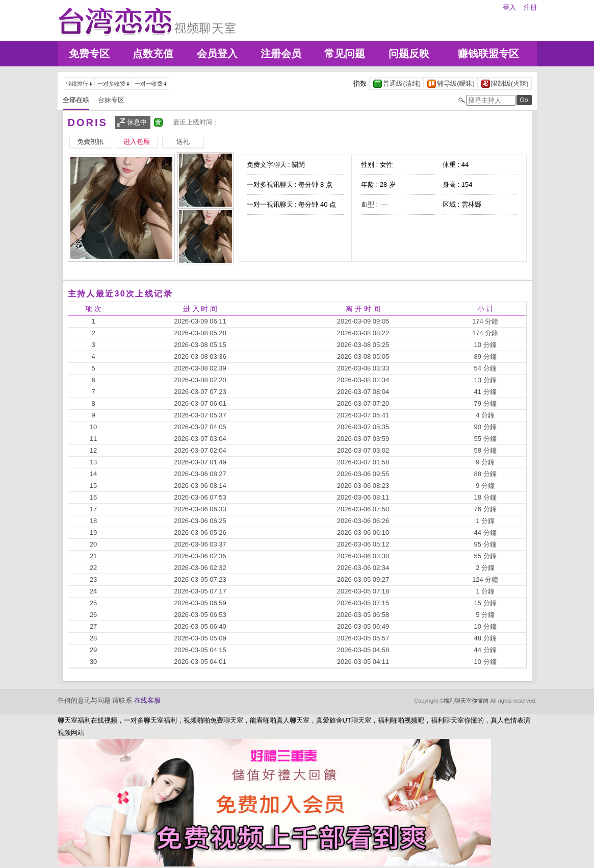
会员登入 (217, 54)
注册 (530, 7)
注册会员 (281, 54)
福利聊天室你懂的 (466, 701)
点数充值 (153, 54)
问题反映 (409, 54)
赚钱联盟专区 (488, 54)
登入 (509, 7)
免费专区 (89, 54)
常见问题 (345, 54)
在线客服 (147, 700)
